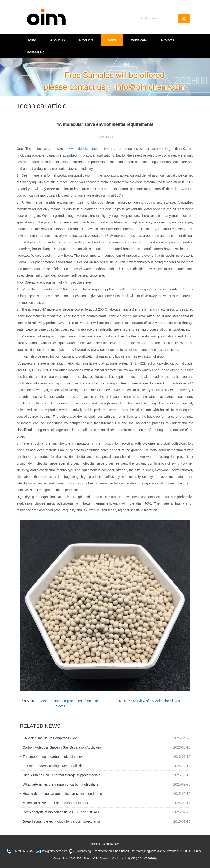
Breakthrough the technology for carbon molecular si (61, 821)
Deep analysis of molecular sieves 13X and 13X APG (62, 812)
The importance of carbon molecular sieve (54, 757)
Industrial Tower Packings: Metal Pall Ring (54, 766)
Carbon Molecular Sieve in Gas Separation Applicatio (62, 747)
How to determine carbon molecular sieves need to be (62, 794)
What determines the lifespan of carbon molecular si (61, 784)
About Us (58, 40)
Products (86, 40)
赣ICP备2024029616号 (105, 844)
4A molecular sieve (84, 149)
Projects (168, 40)
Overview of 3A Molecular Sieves (156, 701)
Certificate (139, 40)
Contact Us (36, 52)
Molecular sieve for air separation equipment (55, 803)
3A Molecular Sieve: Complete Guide (50, 738)
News (112, 40)
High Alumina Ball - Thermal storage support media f (61, 775)
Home (31, 40)
